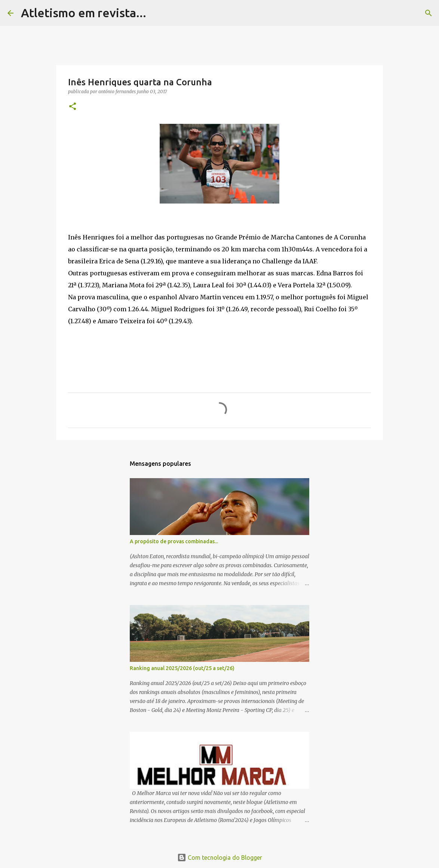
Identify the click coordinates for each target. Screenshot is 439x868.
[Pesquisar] (157, 13)
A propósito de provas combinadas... (174, 541)
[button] (73, 107)
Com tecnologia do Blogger (220, 858)
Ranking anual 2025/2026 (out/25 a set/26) (182, 668)
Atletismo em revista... (84, 13)
